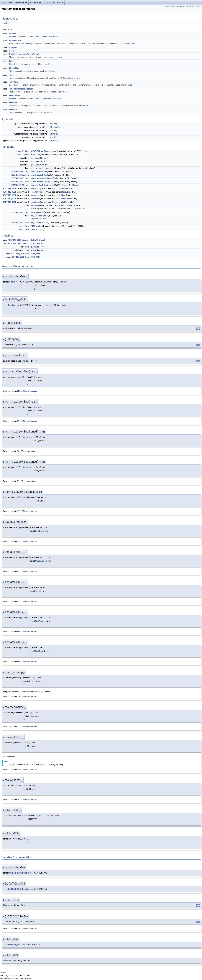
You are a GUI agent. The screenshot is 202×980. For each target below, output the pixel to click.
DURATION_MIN (37, 155)
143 (19, 799)
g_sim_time (36, 247)
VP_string (54, 141)
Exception (13, 47)
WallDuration (15, 96)
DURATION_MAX (38, 151)
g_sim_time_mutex (39, 250)
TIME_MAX (35, 226)
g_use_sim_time (37, 165)
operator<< (35, 189)
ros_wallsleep (36, 216)
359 (19, 541)
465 (19, 662)
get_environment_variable (41, 168)
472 (19, 571)
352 (19, 601)
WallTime (47, 99)
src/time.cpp (32, 391)
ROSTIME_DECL (18, 172)
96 (18, 451)
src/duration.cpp (32, 451)
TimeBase (13, 82)
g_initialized (36, 158)
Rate (11, 61)
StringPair (54, 134)
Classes (50, 2)
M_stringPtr (55, 127)
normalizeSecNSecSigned (41, 178)
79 (18, 481)
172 (19, 727)
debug (7, 23)
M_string (54, 124)
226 (19, 769)
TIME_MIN (35, 229)
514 (19, 421)
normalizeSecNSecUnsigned (43, 185)
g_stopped (35, 161)
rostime (3, 973)
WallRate (13, 103)
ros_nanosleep (37, 205)
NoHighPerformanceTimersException (25, 54)
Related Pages (21, 2)
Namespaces (36, 2)
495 (19, 632)
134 (19, 928)
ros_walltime (36, 223)
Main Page (7, 2)
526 (19, 391)
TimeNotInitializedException (21, 89)
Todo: (5, 762)
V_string (54, 137)
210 (19, 697)
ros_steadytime (37, 212)
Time (45, 37)
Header (12, 51)
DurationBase (15, 41)
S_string (53, 130)
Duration (13, 34)
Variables (198, 6)
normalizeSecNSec (38, 172)
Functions (191, 6)
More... (56, 37)
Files (60, 2)
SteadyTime (14, 68)
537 (19, 511)
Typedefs (184, 6)
